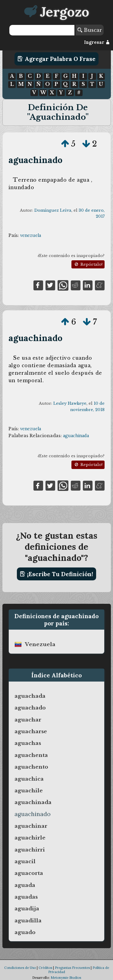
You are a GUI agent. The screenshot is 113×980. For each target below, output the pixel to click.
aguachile (29, 791)
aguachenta (31, 755)
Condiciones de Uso (20, 968)
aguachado (30, 708)
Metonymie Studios (66, 978)
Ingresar (97, 42)
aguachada (30, 696)
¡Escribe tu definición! (56, 574)
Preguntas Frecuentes (72, 968)
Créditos (45, 968)
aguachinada (76, 436)
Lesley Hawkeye (70, 403)
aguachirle (30, 838)
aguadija (27, 909)
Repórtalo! (88, 264)
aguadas (26, 897)
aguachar (28, 720)
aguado (25, 932)
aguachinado (36, 160)
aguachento (31, 767)
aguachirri (30, 850)
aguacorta (29, 873)
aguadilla (28, 921)
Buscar (90, 30)
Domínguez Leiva (53, 210)
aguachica (29, 779)
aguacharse (31, 731)
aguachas (28, 743)
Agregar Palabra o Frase (56, 59)
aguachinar (31, 826)
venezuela (31, 235)
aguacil (25, 861)
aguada (25, 885)
